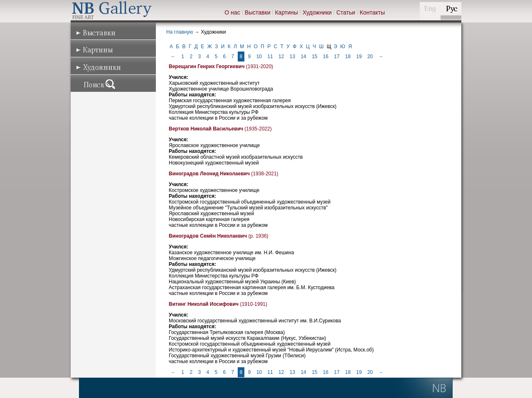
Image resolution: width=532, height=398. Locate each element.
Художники (317, 12)
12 (281, 57)
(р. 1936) (219, 236)
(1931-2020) (221, 66)
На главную (180, 32)
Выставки (258, 12)
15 (314, 57)
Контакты (372, 12)
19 (359, 57)
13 (292, 57)
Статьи (346, 12)
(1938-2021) (224, 174)
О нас (232, 12)
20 (370, 57)
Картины (286, 12)
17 (337, 57)
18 (348, 57)
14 (303, 57)
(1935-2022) (220, 129)
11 (270, 57)
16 (326, 57)
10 (259, 57)
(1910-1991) (218, 304)
